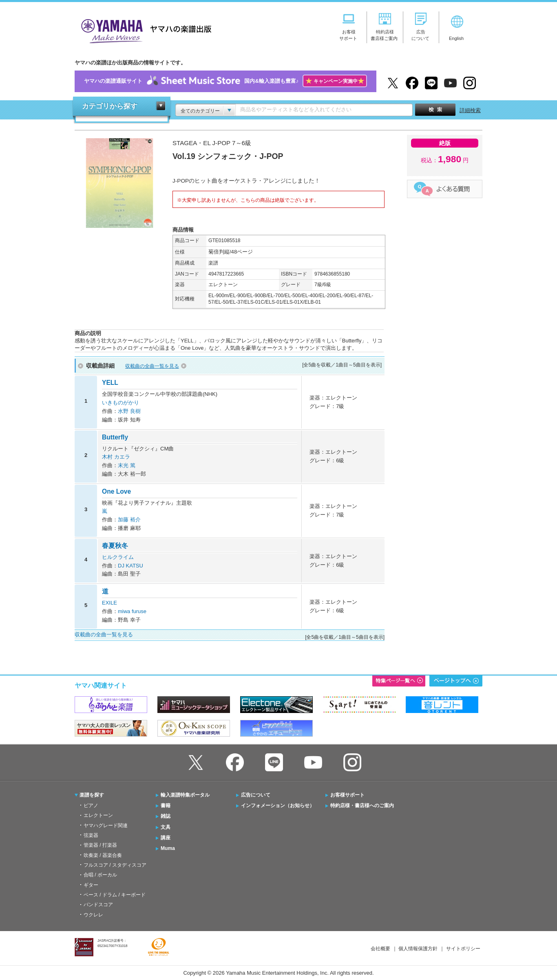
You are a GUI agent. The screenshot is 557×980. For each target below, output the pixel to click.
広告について (256, 795)
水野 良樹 (129, 411)
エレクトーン (98, 815)
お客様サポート (347, 795)
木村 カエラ (116, 457)
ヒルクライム (118, 557)
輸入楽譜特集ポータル (185, 795)
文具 (166, 827)
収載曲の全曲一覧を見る (152, 366)
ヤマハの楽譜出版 (144, 30)
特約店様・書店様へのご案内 (362, 806)
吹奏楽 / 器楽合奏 (103, 855)
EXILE (109, 603)
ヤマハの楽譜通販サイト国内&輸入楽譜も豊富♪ (225, 81)
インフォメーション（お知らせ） (278, 806)
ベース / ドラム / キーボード (115, 895)
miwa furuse (132, 611)
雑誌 (166, 816)
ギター (91, 885)
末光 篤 (127, 465)
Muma (168, 848)
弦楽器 (91, 835)
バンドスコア (98, 905)
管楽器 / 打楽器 (100, 845)
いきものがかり (120, 403)
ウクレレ (93, 915)
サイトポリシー (463, 949)
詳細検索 (470, 110)
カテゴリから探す (110, 106)
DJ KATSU (130, 566)
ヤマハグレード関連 (106, 825)
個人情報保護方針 (418, 949)
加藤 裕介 (129, 520)
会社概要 (380, 949)
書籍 (166, 806)
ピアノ (91, 806)
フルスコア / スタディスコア (115, 865)
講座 (166, 838)
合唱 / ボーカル (100, 875)
